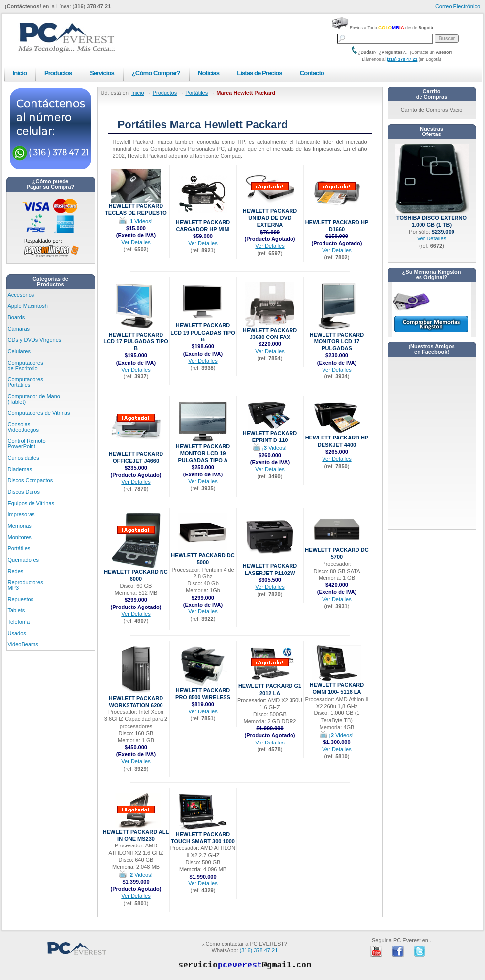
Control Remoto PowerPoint (27, 444)
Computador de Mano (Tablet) (34, 399)
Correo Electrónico (458, 6)
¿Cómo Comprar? (156, 73)
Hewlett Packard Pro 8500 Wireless (203, 691)
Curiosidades (24, 458)
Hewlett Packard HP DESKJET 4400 (337, 438)
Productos (58, 73)
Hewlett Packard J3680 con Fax (270, 331)
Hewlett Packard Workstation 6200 (136, 699)
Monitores (20, 537)
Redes (16, 571)
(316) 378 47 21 (402, 59)
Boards (16, 317)
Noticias (209, 73)
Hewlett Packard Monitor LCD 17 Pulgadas (337, 339)
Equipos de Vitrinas (31, 503)
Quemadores (24, 560)
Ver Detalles (136, 242)
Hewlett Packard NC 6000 (136, 572)
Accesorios (21, 295)
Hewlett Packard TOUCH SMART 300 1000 (203, 835)
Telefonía (19, 622)
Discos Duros (24, 492)
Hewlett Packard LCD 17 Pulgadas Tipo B (136, 339)
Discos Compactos (31, 480)
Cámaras (19, 329)
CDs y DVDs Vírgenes (35, 340)
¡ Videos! (136, 221)
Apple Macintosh (28, 306)
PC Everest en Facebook (398, 951)
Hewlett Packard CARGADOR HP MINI (203, 223)
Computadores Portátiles (26, 382)
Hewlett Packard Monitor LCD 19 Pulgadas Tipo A (203, 451)
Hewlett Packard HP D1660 (337, 223)
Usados (17, 633)
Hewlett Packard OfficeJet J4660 (136, 455)
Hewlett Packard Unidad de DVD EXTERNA (270, 215)
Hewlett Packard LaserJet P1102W (270, 566)
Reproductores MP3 (26, 585)
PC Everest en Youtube (376, 951)
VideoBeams (23, 644)
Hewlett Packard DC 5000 (203, 556)
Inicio (20, 73)
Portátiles (19, 548)
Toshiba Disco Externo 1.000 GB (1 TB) (432, 219)
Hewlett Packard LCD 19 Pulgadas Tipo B (203, 330)
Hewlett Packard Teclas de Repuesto (136, 207)
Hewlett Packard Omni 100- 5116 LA (337, 686)
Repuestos (21, 599)
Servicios (102, 73)
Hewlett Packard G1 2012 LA (270, 687)
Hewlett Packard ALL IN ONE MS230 (136, 832)
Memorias (20, 526)
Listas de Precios (259, 73)
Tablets (16, 610)
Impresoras (21, 514)
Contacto (312, 73)
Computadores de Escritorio (26, 365)
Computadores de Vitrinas (39, 413)
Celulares (19, 351)
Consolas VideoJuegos (23, 427)
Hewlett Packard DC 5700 (337, 551)
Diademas (20, 469)
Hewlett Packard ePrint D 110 (270, 434)
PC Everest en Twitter (420, 951)
